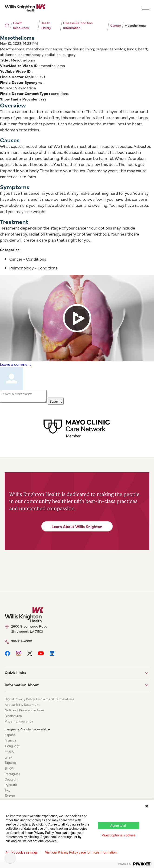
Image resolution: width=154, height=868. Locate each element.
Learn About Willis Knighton (77, 526)
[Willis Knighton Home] (25, 8)
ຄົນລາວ (10, 796)
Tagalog (10, 762)
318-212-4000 (22, 641)
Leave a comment (15, 364)
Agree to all (118, 826)
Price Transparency (19, 721)
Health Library (46, 25)
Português (12, 774)
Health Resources (21, 25)
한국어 (10, 768)
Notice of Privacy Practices (25, 710)
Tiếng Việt (12, 746)
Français (11, 740)
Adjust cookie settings (22, 852)
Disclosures (13, 716)
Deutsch (11, 779)
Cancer (116, 25)
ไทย (7, 790)
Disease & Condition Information (78, 25)
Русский (11, 785)
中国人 (10, 751)
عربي (8, 757)
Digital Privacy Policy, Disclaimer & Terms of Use (40, 699)
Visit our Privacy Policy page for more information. (81, 852)
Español (10, 735)
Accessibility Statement (22, 704)
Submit (56, 401)
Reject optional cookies (119, 835)
